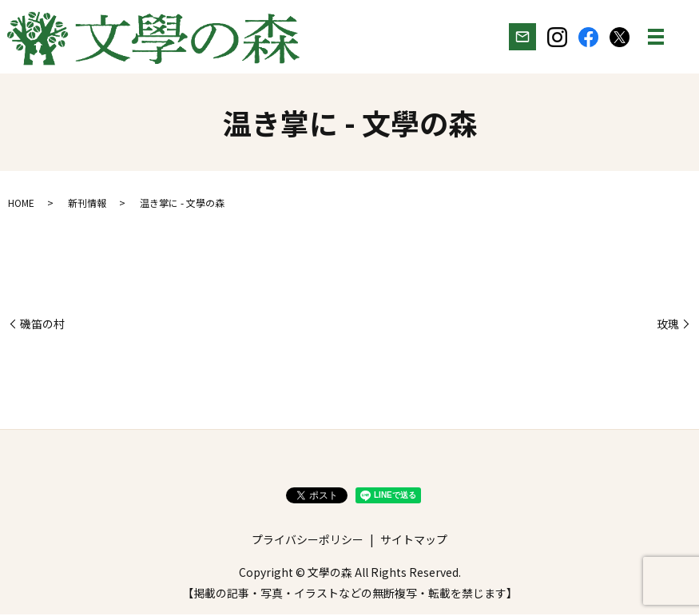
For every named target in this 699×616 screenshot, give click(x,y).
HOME (21, 204)
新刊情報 (87, 204)
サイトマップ (414, 541)
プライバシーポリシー (308, 541)
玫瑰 (668, 326)
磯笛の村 (42, 326)
